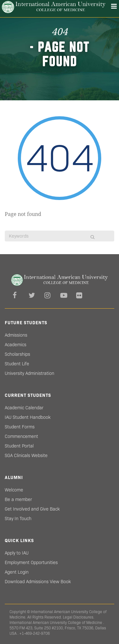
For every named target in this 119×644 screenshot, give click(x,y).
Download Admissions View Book (38, 582)
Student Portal (19, 446)
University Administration (30, 373)
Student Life (17, 364)
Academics (16, 345)
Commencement (21, 436)
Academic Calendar (24, 408)
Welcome (14, 490)
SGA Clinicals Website (26, 455)
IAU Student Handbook (28, 417)
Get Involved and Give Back (32, 509)
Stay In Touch (18, 519)
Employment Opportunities (31, 562)
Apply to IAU (17, 553)
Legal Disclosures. (79, 617)
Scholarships (17, 354)
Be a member (18, 499)
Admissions (16, 335)
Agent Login (17, 572)
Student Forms (20, 427)
